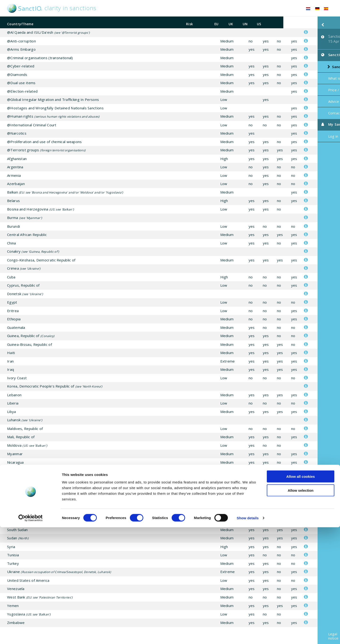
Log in (299, 129)
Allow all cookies (301, 593)
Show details (248, 635)
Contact (300, 106)
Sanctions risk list (314, 59)
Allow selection (300, 607)
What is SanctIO (307, 71)
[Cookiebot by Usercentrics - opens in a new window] (31, 635)
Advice (300, 94)
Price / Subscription (310, 83)
